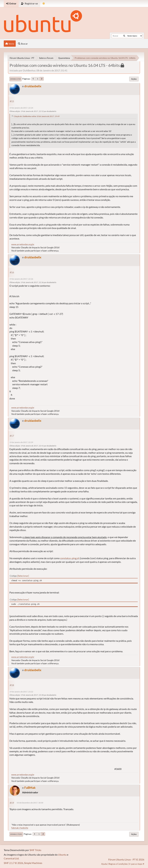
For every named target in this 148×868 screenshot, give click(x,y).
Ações (134, 79)
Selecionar (23, 576)
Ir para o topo (16, 834)
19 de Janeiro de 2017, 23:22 (21, 692)
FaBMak (30, 788)
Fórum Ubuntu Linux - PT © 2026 (126, 859)
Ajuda (104, 864)
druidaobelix (33, 86)
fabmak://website (20, 828)
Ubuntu (62, 855)
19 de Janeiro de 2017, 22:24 (21, 108)
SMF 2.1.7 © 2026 (13, 863)
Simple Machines (33, 863)
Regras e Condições (118, 864)
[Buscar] (124, 36)
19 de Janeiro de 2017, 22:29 (21, 442)
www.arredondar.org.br (23, 244)
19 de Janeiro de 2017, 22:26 (21, 279)
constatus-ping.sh (70, 558)
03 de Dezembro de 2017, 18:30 (30, 803)
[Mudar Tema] (44, 4)
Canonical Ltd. (11, 858)
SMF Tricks (35, 850)
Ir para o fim (16, 79)
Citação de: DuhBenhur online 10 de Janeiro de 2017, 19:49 (37, 116)
